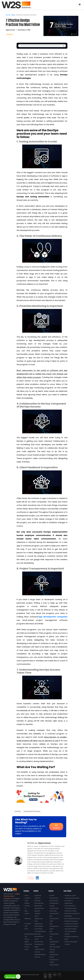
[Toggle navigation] (80, 5)
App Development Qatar (54, 918)
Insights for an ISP (70, 895)
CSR (26, 926)
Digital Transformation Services (40, 949)
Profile (31, 878)
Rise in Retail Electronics (72, 918)
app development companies (53, 616)
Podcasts (28, 923)
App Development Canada (54, 941)
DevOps (10, 34)
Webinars (28, 918)
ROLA (26, 928)
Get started (56, 826)
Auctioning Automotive (72, 898)
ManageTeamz (30, 934)
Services (27, 898)
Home (8, 15)
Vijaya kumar (10, 30)
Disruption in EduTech (71, 923)
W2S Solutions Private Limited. (30, 974)
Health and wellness (71, 921)
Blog (13, 15)
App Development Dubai (54, 926)
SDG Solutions (39, 926)
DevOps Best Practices (32, 811)
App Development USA (54, 934)
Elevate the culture (71, 910)
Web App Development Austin (39, 936)
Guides (27, 913)
